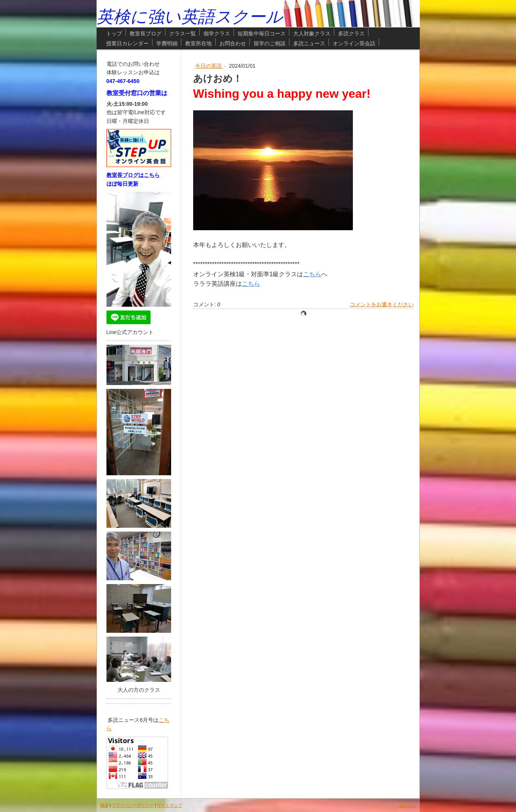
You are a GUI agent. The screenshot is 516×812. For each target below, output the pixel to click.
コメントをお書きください (382, 304)
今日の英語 (209, 66)
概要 (105, 805)
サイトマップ (170, 805)
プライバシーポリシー (133, 805)
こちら (312, 274)
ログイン (408, 805)
